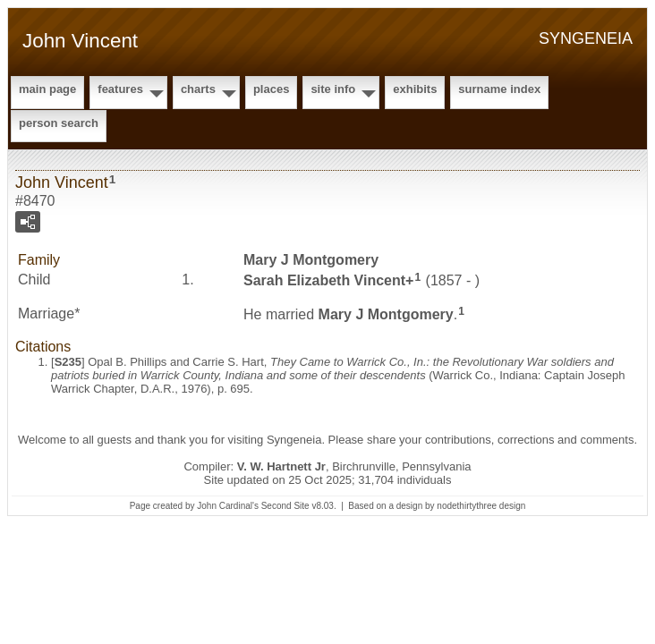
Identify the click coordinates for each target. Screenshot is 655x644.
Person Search (59, 123)
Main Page (47, 89)
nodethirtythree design (481, 506)
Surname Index (499, 89)
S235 (68, 362)
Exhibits (415, 89)
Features (120, 89)
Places (271, 89)
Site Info (333, 89)
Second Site (285, 506)
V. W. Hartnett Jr (281, 466)
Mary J (311, 260)
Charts (198, 89)
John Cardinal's (228, 506)
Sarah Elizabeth (324, 280)
